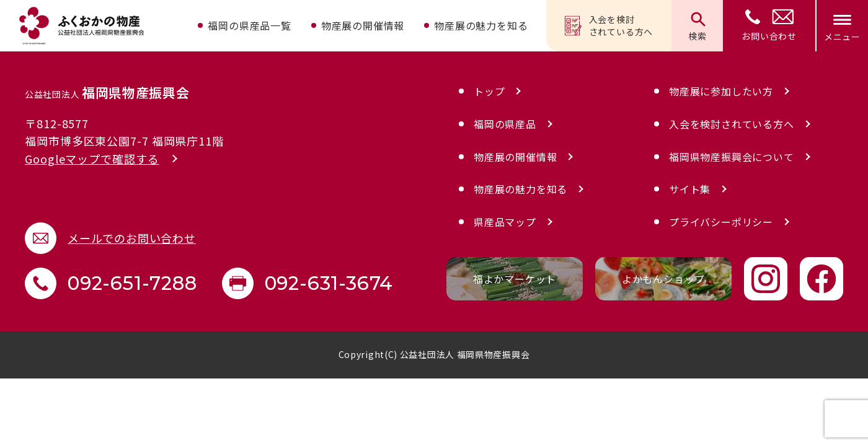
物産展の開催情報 (363, 25)
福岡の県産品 (505, 124)
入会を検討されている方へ (609, 25)
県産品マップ (505, 222)
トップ (489, 91)
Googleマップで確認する (92, 159)
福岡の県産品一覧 (249, 25)
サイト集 (690, 189)
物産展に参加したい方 (721, 91)
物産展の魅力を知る (481, 25)
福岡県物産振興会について (732, 157)
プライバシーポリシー (721, 222)
